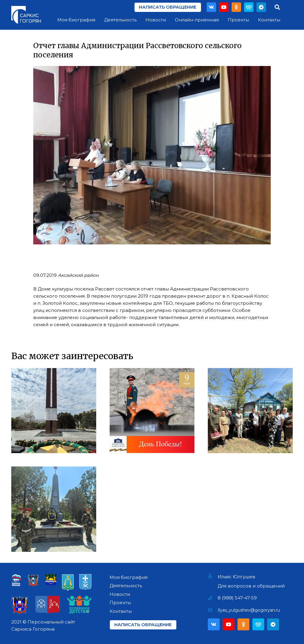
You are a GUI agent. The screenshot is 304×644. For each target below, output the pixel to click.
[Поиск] (277, 7)
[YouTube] (224, 7)
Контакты (121, 611)
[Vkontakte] (211, 7)
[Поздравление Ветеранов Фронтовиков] (250, 411)
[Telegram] (261, 7)
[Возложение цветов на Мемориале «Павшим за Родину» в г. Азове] (54, 411)
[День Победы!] (152, 411)
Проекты (120, 603)
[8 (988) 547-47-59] (213, 598)
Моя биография (129, 577)
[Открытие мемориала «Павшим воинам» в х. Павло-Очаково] (54, 509)
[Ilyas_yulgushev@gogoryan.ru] (213, 610)
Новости (120, 594)
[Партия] (249, 7)
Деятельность (126, 586)
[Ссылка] (26, 15)
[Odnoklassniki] (236, 7)
